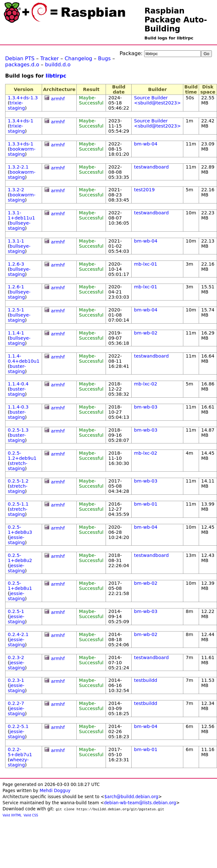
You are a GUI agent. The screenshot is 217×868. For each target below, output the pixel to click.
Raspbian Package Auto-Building (176, 20)
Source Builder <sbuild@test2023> (158, 100)
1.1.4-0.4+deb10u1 (24, 359)
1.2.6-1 (16, 287)
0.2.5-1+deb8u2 (20, 558)
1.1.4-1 (16, 333)
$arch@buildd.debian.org (131, 797)
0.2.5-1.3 (18, 430)
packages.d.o (22, 65)
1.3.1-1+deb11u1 (21, 215)
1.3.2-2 (16, 190)
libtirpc (56, 76)
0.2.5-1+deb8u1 (20, 586)
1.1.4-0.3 (18, 407)
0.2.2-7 (16, 703)
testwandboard (152, 167)
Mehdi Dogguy (55, 791)
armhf (58, 99)
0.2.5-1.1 (18, 504)
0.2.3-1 (16, 680)
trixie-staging (16, 105)
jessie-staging (16, 540)
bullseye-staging (19, 226)
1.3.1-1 (16, 241)
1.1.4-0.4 (18, 384)
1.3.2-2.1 (18, 167)
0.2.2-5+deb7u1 (20, 752)
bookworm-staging (22, 152)
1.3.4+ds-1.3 (23, 98)
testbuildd (146, 680)
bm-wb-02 (146, 333)
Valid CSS (31, 815)
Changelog (78, 58)
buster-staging (17, 369)
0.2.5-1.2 (18, 481)
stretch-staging (17, 466)
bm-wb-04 (146, 144)
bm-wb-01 (146, 504)
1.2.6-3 (16, 264)
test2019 (144, 190)
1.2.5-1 (16, 310)
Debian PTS (20, 58)
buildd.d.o (58, 65)
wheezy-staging (18, 762)
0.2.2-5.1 (18, 726)
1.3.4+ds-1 (21, 121)
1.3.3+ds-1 (21, 144)
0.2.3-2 (16, 657)
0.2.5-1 (16, 611)
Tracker (50, 58)
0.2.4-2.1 (18, 634)
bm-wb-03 (146, 407)
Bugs (104, 58)
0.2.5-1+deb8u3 (20, 530)
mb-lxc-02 (146, 384)
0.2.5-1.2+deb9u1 (22, 456)
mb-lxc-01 (146, 264)
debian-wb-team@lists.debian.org (140, 803)
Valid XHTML (12, 815)
